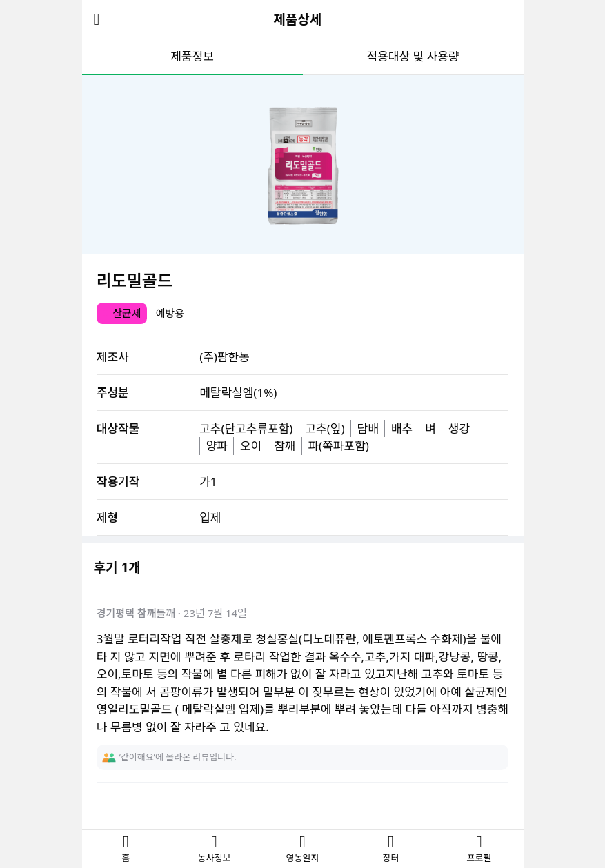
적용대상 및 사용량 (413, 56)
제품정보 (192, 56)
